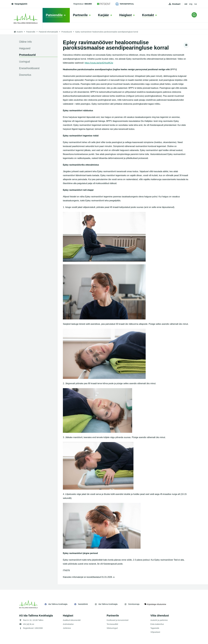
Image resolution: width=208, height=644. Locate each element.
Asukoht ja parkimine (159, 620)
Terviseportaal (125, 4)
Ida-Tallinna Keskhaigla (58, 604)
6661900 (88, 4)
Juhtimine (67, 628)
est (186, 4)
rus (196, 4)
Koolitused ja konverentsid (117, 620)
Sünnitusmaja (134, 604)
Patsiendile (31, 32)
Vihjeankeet (155, 632)
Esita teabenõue (157, 624)
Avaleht (20, 32)
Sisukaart (176, 4)
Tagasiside (155, 628)
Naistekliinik (83, 604)
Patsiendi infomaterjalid (48, 32)
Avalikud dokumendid (72, 620)
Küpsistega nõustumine (156, 604)
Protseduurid (67, 32)
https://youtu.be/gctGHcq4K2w (99, 63)
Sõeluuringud (112, 628)
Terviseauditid (112, 624)
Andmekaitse (68, 624)
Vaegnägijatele (19, 4)
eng (191, 4)
